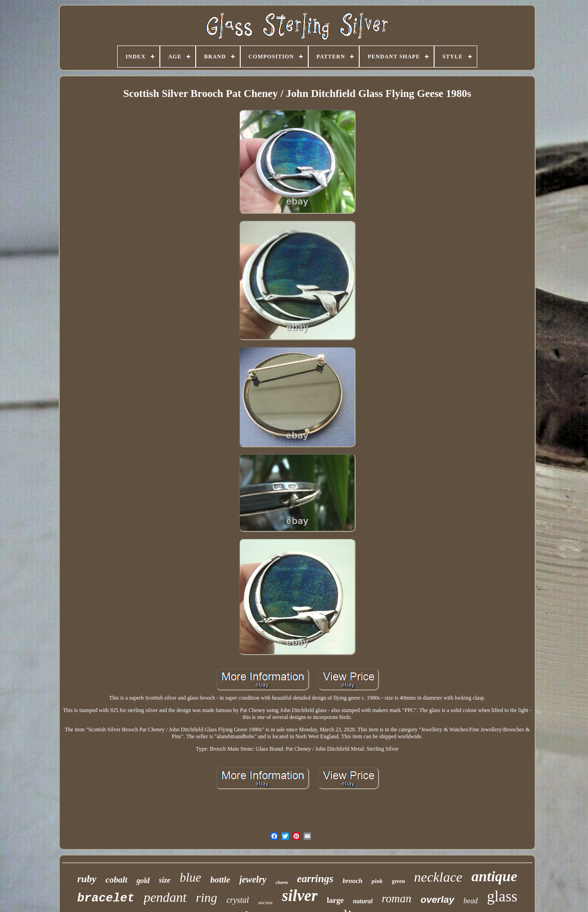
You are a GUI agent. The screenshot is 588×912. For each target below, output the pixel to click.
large (335, 900)
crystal (238, 900)
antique (494, 876)
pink (377, 881)
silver (300, 896)
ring (206, 898)
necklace (438, 877)
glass (502, 896)
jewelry (253, 879)
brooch (353, 881)
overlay (437, 899)
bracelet (106, 898)
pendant (165, 897)
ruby (87, 879)
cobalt (117, 880)
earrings (315, 879)
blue (190, 878)
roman (396, 898)
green (398, 881)
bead (471, 901)
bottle (220, 880)
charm (282, 882)
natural (363, 901)
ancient (266, 902)
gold (143, 881)
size (165, 880)
